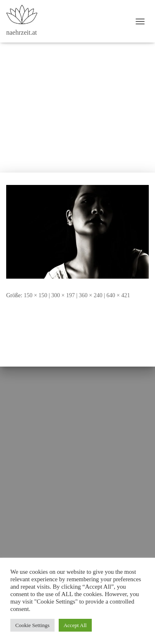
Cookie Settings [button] (32, 625)
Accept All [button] (75, 625)
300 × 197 (63, 295)
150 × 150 (35, 295)
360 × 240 (91, 295)
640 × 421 (118, 295)
